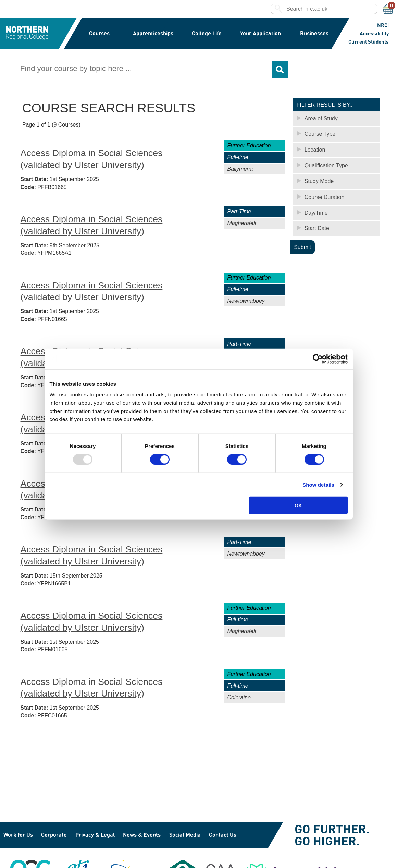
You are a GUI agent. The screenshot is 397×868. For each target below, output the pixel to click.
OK (299, 505)
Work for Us (18, 835)
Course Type (320, 134)
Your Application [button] (260, 33)
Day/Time (316, 212)
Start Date (317, 228)
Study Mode (319, 181)
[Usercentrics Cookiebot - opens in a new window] (318, 359)
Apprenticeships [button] (153, 33)
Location (315, 149)
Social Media (185, 835)
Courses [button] (100, 33)
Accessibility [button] (374, 33)
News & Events (142, 835)
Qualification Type (326, 165)
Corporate (54, 835)
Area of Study (321, 118)
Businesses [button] (314, 33)
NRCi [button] (383, 25)
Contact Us (223, 835)
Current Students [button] (369, 41)
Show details (318, 484)
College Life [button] (207, 33)
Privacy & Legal (95, 835)
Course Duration (325, 197)
